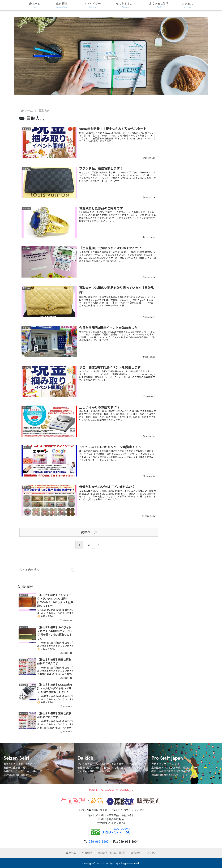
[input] (47, 570)
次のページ (89, 532)
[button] (72, 570)
